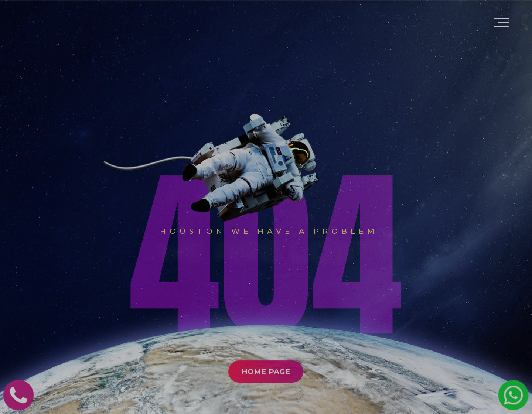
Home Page (266, 401)
